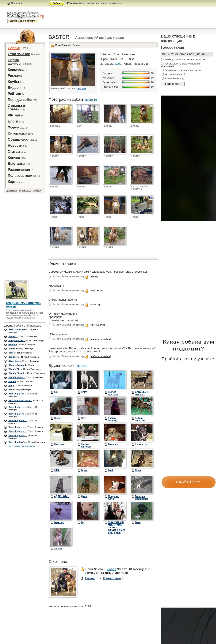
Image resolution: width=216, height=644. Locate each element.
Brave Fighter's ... (17, 394)
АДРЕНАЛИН (62, 496)
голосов (82, 88)
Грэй (111, 470)
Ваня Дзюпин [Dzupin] (68, 45)
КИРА (84, 392)
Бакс (138, 522)
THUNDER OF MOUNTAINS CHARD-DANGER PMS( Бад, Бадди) (116, 528)
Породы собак (20, 100)
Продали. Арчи (114, 498)
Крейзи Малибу (113, 419)
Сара (138, 470)
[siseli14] (95, 305)
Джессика (60, 444)
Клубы (13, 82)
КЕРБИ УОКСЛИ (113, 393)
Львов (117, 64)
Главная (13, 191)
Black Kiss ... (15, 361)
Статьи (14, 152)
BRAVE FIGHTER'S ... (20, 400)
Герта (84, 470)
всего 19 (91, 100)
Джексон (113, 444)
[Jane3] (94, 276)
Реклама (15, 76)
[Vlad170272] (97, 291)
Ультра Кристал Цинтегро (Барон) (87, 448)
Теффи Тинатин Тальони (140, 421)
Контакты (26, 191)
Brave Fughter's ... (18, 442)
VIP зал (14, 115)
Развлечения (19, 170)
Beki (11, 353)
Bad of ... (13, 336)
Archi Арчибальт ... (19, 330)
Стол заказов (19, 54)
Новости (15, 145)
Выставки (16, 164)
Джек (84, 496)
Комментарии (112, 578)
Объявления (19, 139)
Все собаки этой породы (21, 446)
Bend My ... (14, 357)
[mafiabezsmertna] (100, 339)
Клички (14, 158)
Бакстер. (59, 522)
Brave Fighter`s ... (18, 435)
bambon (13, 344)
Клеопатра (141, 444)
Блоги (13, 121)
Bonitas (12, 381)
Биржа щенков (14, 62)
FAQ (38, 191)
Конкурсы (16, 70)
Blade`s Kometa (17, 377)
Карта (13, 182)
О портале (17, 3)
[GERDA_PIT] (97, 325)
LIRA (57, 470)
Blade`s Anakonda (18, 365)
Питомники (17, 133)
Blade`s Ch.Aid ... (17, 373)
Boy (10, 390)
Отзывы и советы (16, 108)
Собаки (14, 48)
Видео (13, 88)
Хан (56, 392)
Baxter (12, 349)
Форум (14, 127)
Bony (11, 385)
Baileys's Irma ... (17, 340)
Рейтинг (15, 94)
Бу (83, 522)
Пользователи (20, 176)
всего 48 (81, 366)
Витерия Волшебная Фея (142, 499)
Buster (58, 418)
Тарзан (58, 548)
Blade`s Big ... (15, 369)
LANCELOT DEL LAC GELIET (141, 394)
